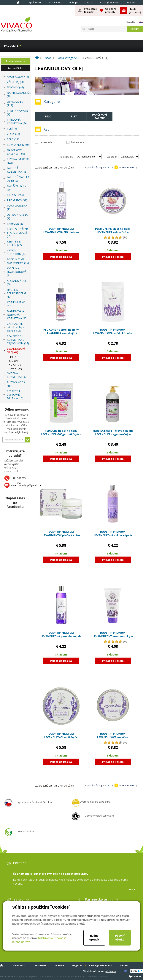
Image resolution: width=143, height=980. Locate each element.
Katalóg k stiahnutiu (110, 3)
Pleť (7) (13, 357)
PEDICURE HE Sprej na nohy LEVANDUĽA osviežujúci (61, 331)
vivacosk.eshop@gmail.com (27, 485)
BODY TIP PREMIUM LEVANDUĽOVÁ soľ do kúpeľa (113, 534)
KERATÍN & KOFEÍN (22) (14, 243)
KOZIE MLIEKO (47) (16, 304)
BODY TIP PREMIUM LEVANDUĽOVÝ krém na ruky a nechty (113, 636)
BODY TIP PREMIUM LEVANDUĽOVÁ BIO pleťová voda (61, 232)
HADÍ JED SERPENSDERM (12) (16, 293)
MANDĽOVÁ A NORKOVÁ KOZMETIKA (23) (17, 315)
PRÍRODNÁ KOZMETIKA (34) (17, 121)
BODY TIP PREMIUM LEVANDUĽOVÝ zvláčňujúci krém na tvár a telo (61, 737)
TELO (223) (14, 139)
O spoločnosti (34, 3)
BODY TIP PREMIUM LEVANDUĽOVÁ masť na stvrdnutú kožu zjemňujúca (113, 737)
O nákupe (73, 3)
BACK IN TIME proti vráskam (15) (18, 261)
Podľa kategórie (15, 61)
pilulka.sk (111, 971)
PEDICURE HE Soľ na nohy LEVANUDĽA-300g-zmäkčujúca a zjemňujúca (61, 434)
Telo (48, 116)
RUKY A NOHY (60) (18, 145)
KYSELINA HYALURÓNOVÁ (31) (17, 272)
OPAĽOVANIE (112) (15, 103)
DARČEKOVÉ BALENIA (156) (16, 152)
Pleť (74, 116)
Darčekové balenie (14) (15, 367)
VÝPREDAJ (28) (16, 82)
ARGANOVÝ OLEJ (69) (17, 283)
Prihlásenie (90, 10)
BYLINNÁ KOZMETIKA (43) (17, 170)
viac (134, 889)
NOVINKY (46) (15, 87)
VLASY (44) (13, 134)
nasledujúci (129, 167)
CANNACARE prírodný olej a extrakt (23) (16, 327)
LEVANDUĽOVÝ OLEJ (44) (16, 350)
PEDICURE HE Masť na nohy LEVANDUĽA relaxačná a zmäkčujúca (113, 232)
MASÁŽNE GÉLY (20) (17, 188)
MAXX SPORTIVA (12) (17, 207)
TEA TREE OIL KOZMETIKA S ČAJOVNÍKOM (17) (18, 340)
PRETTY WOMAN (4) (17, 112)
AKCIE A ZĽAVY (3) (18, 77)
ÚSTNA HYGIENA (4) (17, 216)
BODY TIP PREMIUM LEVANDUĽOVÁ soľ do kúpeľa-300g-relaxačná (113, 333)
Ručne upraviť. (22, 942)
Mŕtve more (78, 142)
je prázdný (135, 11)
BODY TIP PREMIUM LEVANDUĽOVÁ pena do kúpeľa (61, 635)
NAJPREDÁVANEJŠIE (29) (18, 94)
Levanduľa (46, 142)
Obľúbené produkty (111, 10)
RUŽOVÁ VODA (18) (16, 384)
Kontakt (131, 3)
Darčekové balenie (100, 116)
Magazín (89, 3)
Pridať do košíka (61, 257)
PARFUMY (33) (16, 224)
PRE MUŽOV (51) (17, 200)
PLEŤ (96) (13, 129)
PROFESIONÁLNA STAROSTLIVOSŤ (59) (18, 233)
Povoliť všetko (120, 938)
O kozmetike (55, 3)
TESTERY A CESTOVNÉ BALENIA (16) (15, 395)
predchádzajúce (97, 167)
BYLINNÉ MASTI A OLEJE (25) (18, 179)
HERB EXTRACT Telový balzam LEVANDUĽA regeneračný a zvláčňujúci (113, 434)
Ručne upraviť (94, 938)
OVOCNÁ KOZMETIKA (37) (17, 375)
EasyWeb (32, 976)
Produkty (11, 46)
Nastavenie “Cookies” (52, 938)
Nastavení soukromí (97, 976)
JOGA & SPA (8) (16, 195)
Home (18, 2)
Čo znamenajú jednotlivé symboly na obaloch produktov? (51, 874)
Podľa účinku (15, 68)
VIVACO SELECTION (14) (17, 252)
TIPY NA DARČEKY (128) (18, 161)
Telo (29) (13, 361)
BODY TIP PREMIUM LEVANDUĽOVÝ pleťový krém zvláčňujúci (61, 535)
